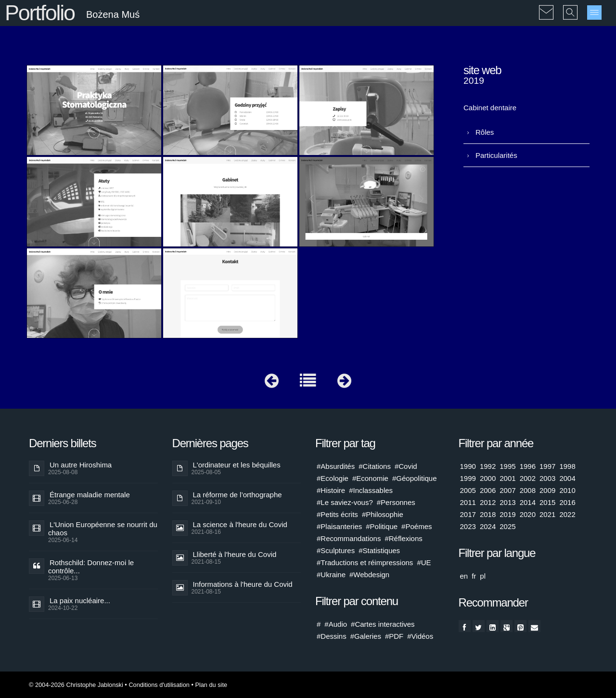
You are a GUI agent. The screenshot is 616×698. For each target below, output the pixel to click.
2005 (468, 490)
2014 (528, 502)
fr (474, 576)
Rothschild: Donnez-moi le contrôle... (91, 567)
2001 (507, 478)
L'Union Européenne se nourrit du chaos (103, 529)
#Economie (370, 478)
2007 (507, 490)
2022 (567, 514)
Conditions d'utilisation (159, 685)
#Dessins (332, 636)
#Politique (382, 526)
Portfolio (40, 13)
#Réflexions (403, 538)
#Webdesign (369, 575)
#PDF (394, 636)
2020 (528, 514)
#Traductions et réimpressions (365, 562)
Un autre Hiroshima (81, 465)
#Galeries (366, 636)
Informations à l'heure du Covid (243, 584)
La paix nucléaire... (80, 601)
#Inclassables (371, 490)
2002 (528, 478)
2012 (488, 502)
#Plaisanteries (339, 526)
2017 (468, 514)
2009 (547, 490)
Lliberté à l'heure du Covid (235, 554)
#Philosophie (383, 514)
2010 (567, 490)
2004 (567, 478)
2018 (488, 514)
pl (483, 576)
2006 (488, 490)
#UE (424, 562)
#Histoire (331, 490)
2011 (468, 502)
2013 (507, 502)
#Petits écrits (337, 514)
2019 (507, 514)
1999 (468, 478)
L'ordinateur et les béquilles (237, 465)
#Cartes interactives (383, 624)
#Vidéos (420, 636)
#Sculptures (336, 550)
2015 (547, 502)
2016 (567, 502)
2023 (468, 526)
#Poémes (417, 526)
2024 (488, 526)
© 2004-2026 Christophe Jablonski (76, 685)
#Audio (336, 624)
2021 (547, 514)
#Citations (375, 466)
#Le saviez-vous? (345, 502)
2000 (488, 478)
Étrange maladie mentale (90, 495)
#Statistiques (379, 550)
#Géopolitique (415, 478)
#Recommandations (349, 538)
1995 (507, 466)
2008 (528, 490)
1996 (528, 466)
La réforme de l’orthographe (237, 495)
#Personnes (396, 502)
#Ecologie (333, 478)
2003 (547, 478)
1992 (488, 466)
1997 (547, 466)
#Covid (406, 466)
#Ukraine (331, 575)
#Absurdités (336, 466)
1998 (567, 466)
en (464, 576)
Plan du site (211, 685)
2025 (507, 526)
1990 (468, 466)
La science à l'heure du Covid (240, 524)
